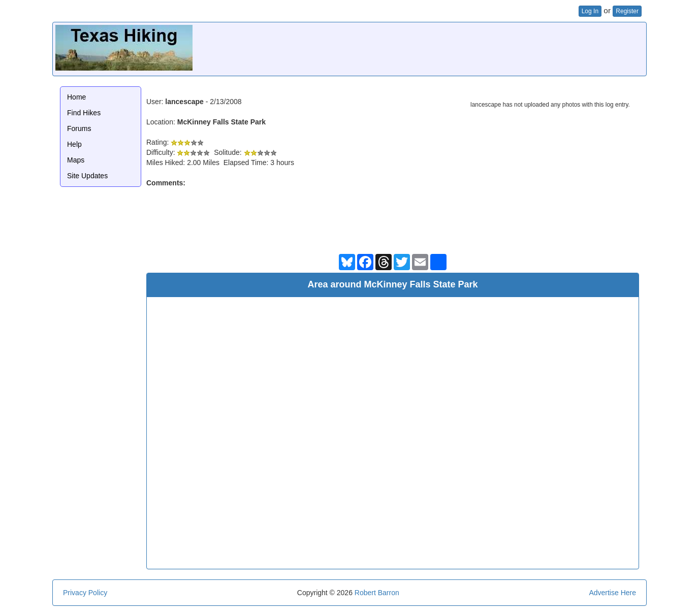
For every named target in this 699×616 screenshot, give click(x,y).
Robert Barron (377, 593)
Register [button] (627, 11)
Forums (79, 128)
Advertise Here (612, 593)
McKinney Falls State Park (221, 122)
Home (76, 97)
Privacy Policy (85, 593)
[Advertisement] (459, 48)
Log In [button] (590, 11)
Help (74, 144)
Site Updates (87, 176)
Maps (76, 160)
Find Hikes (84, 113)
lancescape (184, 102)
